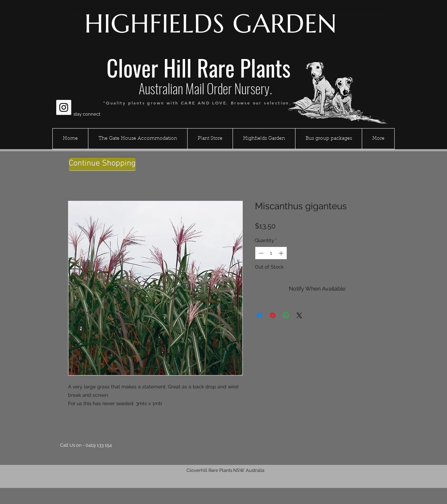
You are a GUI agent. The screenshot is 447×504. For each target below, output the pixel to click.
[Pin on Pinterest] (273, 315)
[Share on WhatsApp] (286, 315)
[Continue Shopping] (102, 164)
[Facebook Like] (70, 90)
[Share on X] (299, 315)
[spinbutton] (271, 253)
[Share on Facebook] (259, 315)
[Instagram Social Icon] (64, 107)
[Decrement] (260, 253)
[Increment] (282, 253)
